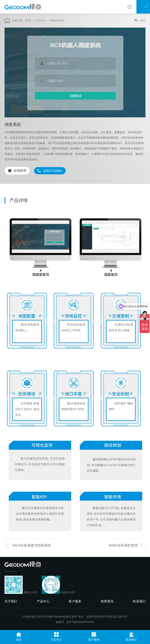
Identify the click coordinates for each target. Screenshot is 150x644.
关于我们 (11, 601)
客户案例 (94, 637)
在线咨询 (17, 170)
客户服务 (75, 601)
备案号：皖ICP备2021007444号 (75, 622)
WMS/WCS (57, 21)
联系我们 (139, 601)
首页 (28, 21)
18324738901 (50, 171)
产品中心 (41, 21)
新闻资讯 (107, 601)
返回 (140, 21)
